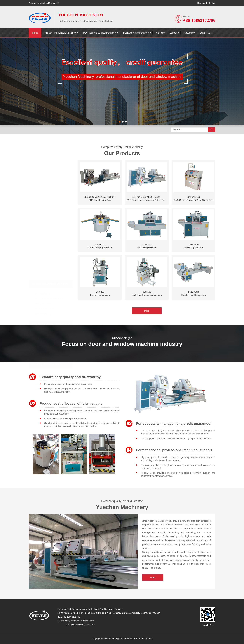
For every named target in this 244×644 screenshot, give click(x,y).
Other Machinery (43, 304)
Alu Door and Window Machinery (61, 33)
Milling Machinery (43, 293)
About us (188, 33)
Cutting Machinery (44, 283)
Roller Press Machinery (46, 379)
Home (35, 33)
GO (212, 130)
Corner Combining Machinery (49, 288)
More (147, 450)
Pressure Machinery (45, 299)
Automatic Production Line (48, 364)
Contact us (205, 33)
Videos (160, 33)
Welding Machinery (44, 323)
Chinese (201, 3)
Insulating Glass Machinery (136, 33)
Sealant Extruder (43, 369)
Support (173, 33)
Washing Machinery (45, 374)
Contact (212, 3)
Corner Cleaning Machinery (48, 339)
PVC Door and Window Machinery (100, 33)
